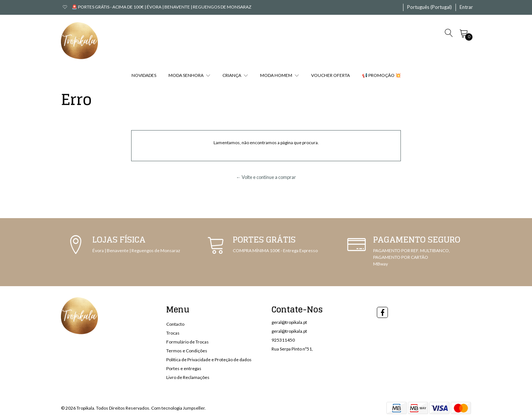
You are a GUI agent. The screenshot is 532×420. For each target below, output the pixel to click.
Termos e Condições (187, 351)
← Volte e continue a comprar (266, 177)
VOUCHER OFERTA (330, 75)
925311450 (283, 340)
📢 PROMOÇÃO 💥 (381, 75)
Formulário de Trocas (187, 342)
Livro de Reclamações (188, 377)
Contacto (175, 324)
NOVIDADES (144, 75)
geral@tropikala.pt (289, 322)
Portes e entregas (184, 368)
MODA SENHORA (189, 75)
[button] (429, 7)
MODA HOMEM (279, 75)
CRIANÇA (235, 75)
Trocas (173, 333)
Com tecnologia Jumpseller (178, 408)
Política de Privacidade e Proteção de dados (209, 360)
